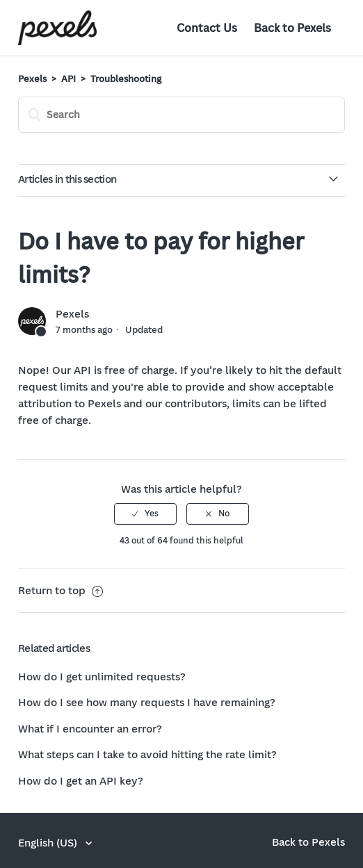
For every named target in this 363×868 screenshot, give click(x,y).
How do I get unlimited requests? (102, 676)
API (68, 79)
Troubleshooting (126, 79)
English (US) (49, 842)
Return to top (60, 590)
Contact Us (207, 28)
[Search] (181, 115)
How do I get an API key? (81, 780)
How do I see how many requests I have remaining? (147, 702)
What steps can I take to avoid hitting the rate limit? (147, 754)
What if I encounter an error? (90, 728)
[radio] (145, 514)
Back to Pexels (292, 28)
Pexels (32, 79)
